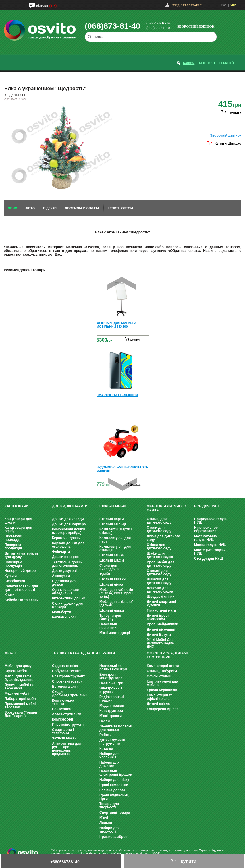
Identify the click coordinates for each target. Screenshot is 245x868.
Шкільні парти (112, 519)
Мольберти (62, 612)
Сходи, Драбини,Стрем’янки (70, 693)
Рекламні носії (64, 617)
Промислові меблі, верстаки (21, 706)
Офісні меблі (16, 671)
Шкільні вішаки (112, 579)
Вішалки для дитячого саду (159, 581)
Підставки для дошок (64, 583)
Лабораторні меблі (21, 699)
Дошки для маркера (69, 524)
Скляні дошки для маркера (67, 605)
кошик (189, 63)
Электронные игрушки (111, 690)
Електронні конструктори (111, 676)
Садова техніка (65, 666)
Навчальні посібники (108, 626)
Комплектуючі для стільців (115, 548)
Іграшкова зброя (113, 837)
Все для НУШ (206, 506)
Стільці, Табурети (162, 671)
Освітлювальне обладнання (65, 591)
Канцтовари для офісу (18, 529)
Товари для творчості (109, 806)
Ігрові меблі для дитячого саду (161, 564)
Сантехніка (61, 709)
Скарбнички (15, 581)
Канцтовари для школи (18, 521)
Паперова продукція (13, 547)
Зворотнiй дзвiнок (226, 135)
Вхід (176, 5)
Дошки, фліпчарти (70, 506)
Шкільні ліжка (111, 585)
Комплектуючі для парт (115, 540)
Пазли (105, 721)
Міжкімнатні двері (115, 633)
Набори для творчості (109, 830)
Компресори (62, 719)
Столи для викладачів (109, 567)
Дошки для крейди (68, 519)
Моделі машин (112, 706)
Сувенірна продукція (13, 564)
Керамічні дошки (66, 538)
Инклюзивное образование (206, 529)
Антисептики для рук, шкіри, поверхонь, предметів (67, 749)
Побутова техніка (67, 671)
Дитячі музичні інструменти (112, 742)
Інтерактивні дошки (69, 598)
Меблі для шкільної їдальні (116, 603)
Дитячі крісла (158, 704)
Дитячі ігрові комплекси (158, 617)
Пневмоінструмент (68, 725)
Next (123, 484)
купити (236, 113)
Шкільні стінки (112, 555)
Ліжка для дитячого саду (163, 538)
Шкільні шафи (112, 560)
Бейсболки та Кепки (22, 600)
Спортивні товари (67, 681)
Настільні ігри (111, 683)
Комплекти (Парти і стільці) (116, 531)
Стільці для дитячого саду (159, 521)
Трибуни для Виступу (110, 617)
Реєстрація (192, 5)
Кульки (11, 576)
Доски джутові (64, 571)
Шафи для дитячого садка (160, 555)
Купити (135, 340)
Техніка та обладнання (75, 653)
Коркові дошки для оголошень (68, 545)
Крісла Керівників (162, 690)
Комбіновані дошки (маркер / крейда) (69, 531)
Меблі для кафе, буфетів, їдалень (19, 678)
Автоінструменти (67, 714)
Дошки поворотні (67, 557)
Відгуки (42, 6)
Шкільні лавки (112, 610)
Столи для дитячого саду (159, 529)
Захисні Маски (64, 738)
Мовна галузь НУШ (210, 545)
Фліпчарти (61, 552)
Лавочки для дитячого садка (160, 590)
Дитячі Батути (159, 635)
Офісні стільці (159, 676)
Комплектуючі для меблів (162, 683)
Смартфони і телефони (63, 731)
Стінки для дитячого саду (159, 547)
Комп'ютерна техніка (63, 702)
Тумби (105, 574)
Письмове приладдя (13, 538)
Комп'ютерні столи (163, 666)
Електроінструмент (68, 676)
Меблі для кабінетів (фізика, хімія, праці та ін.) (116, 593)
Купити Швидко (228, 143)
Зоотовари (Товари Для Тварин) (21, 714)
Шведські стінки (161, 597)
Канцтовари (17, 506)
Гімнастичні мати (161, 610)
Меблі (10, 653)
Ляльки (106, 823)
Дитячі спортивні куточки (161, 603)
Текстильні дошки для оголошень (67, 564)
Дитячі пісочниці (161, 629)
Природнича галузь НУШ (211, 521)
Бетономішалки (65, 687)
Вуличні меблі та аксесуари (19, 687)
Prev (122, 283)
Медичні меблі (17, 693)
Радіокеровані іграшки (112, 699)
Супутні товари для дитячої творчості (21, 588)
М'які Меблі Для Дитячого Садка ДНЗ (160, 643)
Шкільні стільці (113, 524)
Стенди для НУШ (209, 559)
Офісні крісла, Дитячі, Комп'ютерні (168, 655)
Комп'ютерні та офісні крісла (160, 697)
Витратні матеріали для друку (21, 555)
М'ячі (104, 818)
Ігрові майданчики (162, 624)
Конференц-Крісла (163, 709)
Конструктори (111, 711)
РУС (223, 5)
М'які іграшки (111, 716)
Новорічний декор (20, 571)
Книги (9, 595)
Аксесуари (61, 576)
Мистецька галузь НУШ (209, 552)
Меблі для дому (18, 666)
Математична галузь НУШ (206, 538)
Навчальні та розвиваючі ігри (113, 668)
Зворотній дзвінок (196, 26)
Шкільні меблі (113, 506)
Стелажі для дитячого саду (159, 572)
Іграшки (107, 653)
